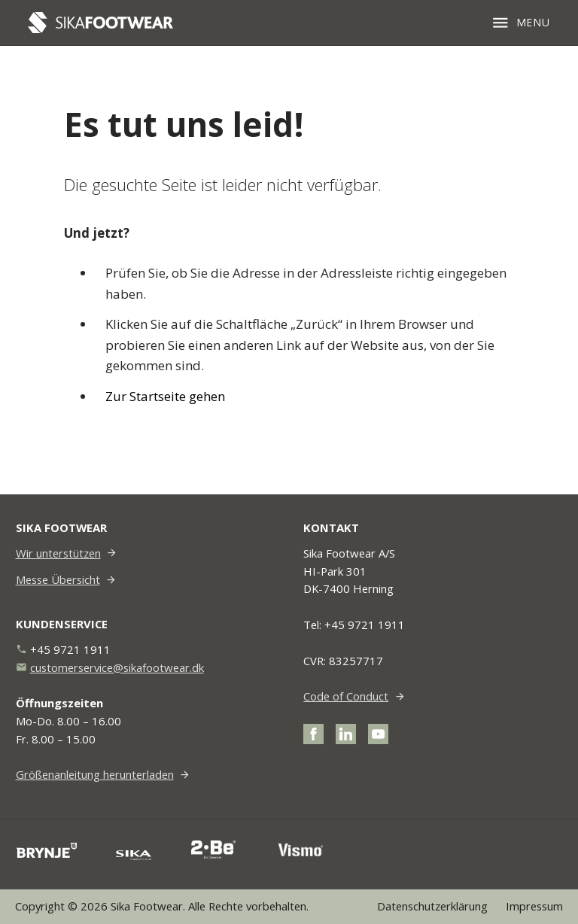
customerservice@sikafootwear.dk (117, 667)
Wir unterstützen (58, 553)
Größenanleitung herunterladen (95, 774)
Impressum (534, 906)
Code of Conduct (346, 696)
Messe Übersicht (58, 579)
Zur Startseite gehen (165, 396)
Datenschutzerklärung (432, 906)
